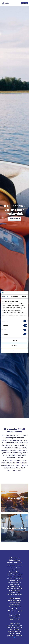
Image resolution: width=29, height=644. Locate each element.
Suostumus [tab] (5, 296)
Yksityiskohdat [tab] (14, 296)
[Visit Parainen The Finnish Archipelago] (5, 3)
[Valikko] (25, 3)
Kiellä (14, 350)
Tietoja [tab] (24, 296)
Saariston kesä (14, 498)
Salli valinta (14, 345)
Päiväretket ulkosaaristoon (14, 528)
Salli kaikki (14, 341)
